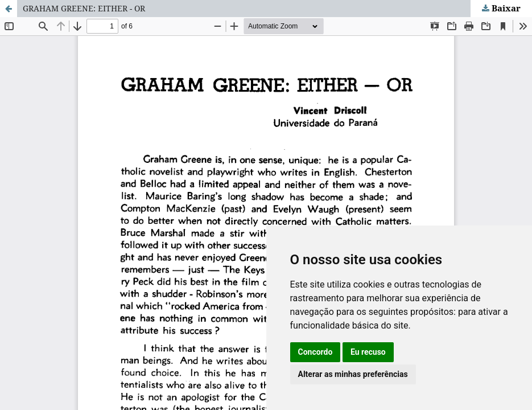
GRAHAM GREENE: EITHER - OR (84, 8)
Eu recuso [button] (368, 352)
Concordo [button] (316, 352)
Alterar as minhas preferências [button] (353, 374)
